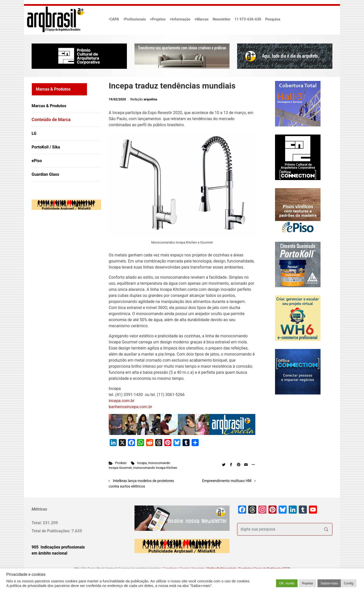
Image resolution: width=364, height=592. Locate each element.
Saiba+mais (329, 583)
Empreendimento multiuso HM (227, 481)
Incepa (142, 463)
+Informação (180, 19)
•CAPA (114, 19)
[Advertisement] (63, 266)
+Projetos (158, 19)
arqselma (150, 99)
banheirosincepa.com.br (130, 407)
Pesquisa (273, 19)
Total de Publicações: (52, 531)
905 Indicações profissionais (58, 547)
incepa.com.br (122, 401)
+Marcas (201, 19)
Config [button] (349, 583)
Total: (37, 523)
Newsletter (221, 19)
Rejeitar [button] (308, 583)
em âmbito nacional (49, 553)
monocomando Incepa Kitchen (155, 468)
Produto (121, 463)
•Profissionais (134, 19)
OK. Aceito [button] (287, 583)
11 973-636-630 (248, 19)
